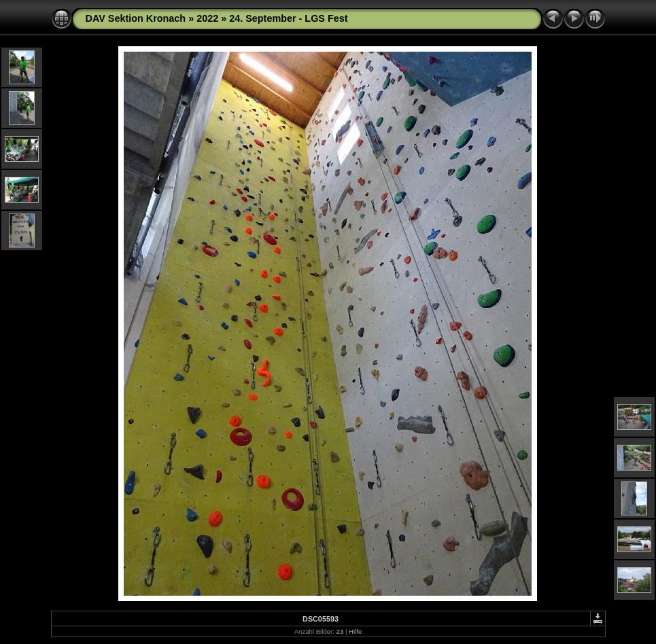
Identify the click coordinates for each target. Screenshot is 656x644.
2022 (207, 18)
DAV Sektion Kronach (136, 18)
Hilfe (355, 631)
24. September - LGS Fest (288, 18)
